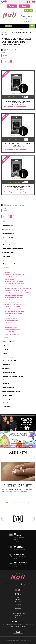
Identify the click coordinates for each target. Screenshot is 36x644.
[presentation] (3, 519)
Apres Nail (9, 30)
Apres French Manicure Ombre (14, 297)
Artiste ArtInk (9, 323)
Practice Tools (8, 395)
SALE (5, 222)
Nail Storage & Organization (12, 399)
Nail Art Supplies (8, 226)
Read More (5, 495)
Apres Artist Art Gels (11, 327)
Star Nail (6, 349)
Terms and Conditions (18, 613)
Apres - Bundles (10, 279)
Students (6, 403)
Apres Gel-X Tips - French (13, 307)
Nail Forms (7, 368)
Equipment (6, 365)
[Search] (32, 26)
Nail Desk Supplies (9, 388)
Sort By (4, 53)
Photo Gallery (18, 604)
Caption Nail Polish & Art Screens (13, 249)
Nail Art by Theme (9, 233)
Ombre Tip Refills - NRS (12, 334)
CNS (5, 241)
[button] (7, 503)
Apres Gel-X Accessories (12, 318)
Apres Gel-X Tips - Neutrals (13, 309)
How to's (18, 602)
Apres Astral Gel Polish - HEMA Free (16, 291)
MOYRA (6, 260)
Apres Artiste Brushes (12, 320)
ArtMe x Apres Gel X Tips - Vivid (15, 314)
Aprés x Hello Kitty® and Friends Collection (18, 288)
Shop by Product (8, 237)
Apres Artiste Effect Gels (13, 330)
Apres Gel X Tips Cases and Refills (15, 275)
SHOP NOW (18, 425)
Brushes (6, 380)
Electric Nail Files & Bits (10, 361)
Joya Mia (6, 346)
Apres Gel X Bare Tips (12, 277)
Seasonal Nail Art (8, 230)
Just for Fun (7, 407)
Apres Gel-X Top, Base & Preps (14, 281)
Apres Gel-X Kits (10, 272)
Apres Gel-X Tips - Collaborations (15, 304)
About (18, 597)
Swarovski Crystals (9, 252)
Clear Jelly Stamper (9, 342)
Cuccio (5, 353)
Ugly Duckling (7, 256)
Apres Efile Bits (10, 332)
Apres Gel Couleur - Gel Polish (14, 295)
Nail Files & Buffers (9, 357)
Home (3, 30)
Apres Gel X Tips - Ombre (13, 302)
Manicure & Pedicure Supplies (12, 391)
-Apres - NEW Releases (12, 270)
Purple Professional (9, 264)
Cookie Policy (18, 615)
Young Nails (7, 245)
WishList (17, 97)
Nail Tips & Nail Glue (9, 372)
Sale (18, 611)
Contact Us (18, 618)
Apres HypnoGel (10, 325)
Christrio (6, 338)
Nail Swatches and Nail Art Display (13, 376)
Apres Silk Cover (10, 300)
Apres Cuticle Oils (11, 316)
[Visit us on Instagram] (19, 590)
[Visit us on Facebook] (17, 590)
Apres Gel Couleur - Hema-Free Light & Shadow (19, 293)
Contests (18, 609)
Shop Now (9, 26)
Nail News (18, 599)
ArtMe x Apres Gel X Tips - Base (15, 311)
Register (12, 6)
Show (3, 59)
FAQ (18, 606)
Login (24, 6)
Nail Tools (6, 384)
